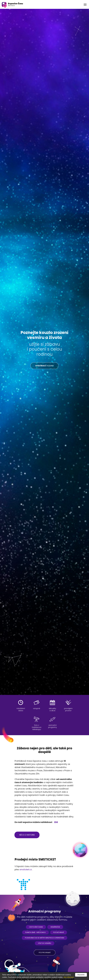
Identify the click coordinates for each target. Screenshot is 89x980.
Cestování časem (36, 927)
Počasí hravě (59, 932)
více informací (69, 977)
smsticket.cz (26, 870)
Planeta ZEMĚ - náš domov (35, 932)
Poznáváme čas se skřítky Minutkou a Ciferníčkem (44, 938)
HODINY (44, 366)
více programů (45, 953)
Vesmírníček (55, 927)
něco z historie (27, 835)
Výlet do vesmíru (45, 943)
